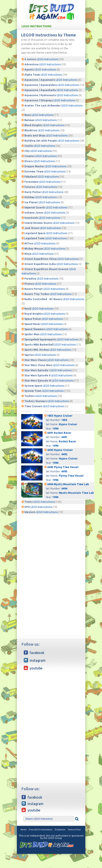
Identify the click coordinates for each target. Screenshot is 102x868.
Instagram (35, 660)
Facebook (34, 652)
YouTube (33, 668)
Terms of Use (74, 830)
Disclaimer (60, 830)
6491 (64, 437)
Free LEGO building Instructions (51, 11)
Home (24, 830)
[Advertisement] (51, 542)
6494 (64, 489)
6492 (64, 454)
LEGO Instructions (52, 26)
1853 (64, 420)
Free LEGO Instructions (41, 830)
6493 (64, 471)
